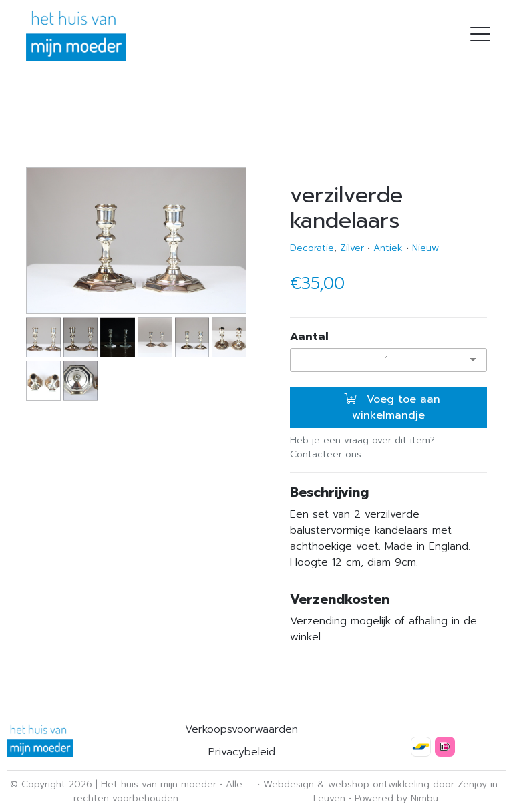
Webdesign (289, 784)
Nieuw (425, 248)
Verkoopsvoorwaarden (241, 729)
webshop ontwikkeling (379, 784)
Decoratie (312, 248)
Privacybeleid (242, 752)
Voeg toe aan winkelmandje (392, 407)
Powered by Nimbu (396, 798)
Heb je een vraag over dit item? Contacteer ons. (362, 447)
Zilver (352, 248)
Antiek (388, 248)
